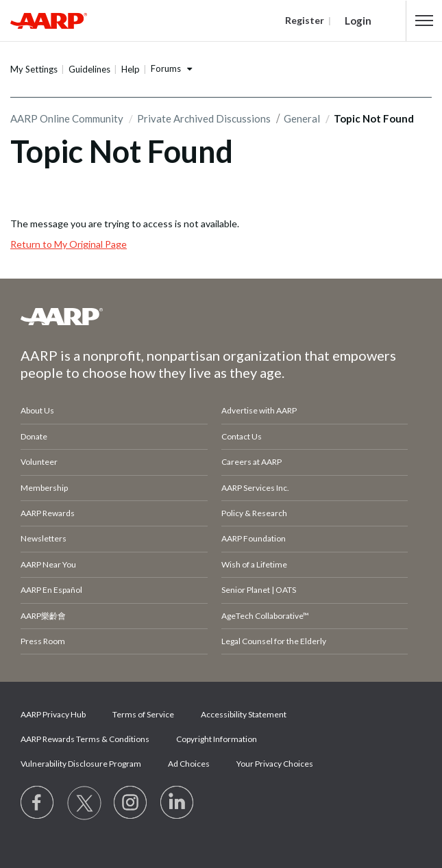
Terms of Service (143, 714)
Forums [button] (166, 68)
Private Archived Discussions (204, 118)
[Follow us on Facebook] (38, 803)
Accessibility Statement (244, 714)
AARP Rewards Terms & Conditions (85, 739)
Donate (34, 436)
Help (131, 69)
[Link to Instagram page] (131, 803)
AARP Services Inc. (255, 488)
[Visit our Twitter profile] (84, 803)
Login (358, 21)
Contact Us (242, 436)
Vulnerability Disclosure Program (81, 764)
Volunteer (39, 462)
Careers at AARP (251, 462)
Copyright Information (217, 739)
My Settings (34, 69)
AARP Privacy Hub (53, 714)
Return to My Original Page (69, 244)
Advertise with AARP (259, 410)
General (302, 118)
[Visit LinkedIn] (177, 803)
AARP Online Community (67, 118)
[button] (425, 21)
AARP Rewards (48, 513)
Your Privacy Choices (275, 764)
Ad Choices (189, 764)
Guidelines (89, 69)
